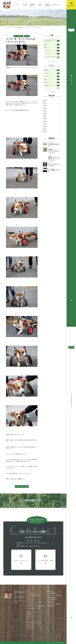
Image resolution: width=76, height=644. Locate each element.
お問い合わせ (30, 627)
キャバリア (52, 51)
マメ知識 (52, 85)
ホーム (8, 27)
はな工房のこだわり (32, 593)
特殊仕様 (51, 602)
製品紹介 (50, 591)
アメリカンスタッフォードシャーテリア (52, 41)
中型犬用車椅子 (53, 598)
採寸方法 (31, 598)
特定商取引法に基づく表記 (34, 623)
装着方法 (31, 600)
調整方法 (31, 602)
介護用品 (52, 70)
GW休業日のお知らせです (54, 145)
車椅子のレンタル (32, 612)
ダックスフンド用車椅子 (55, 595)
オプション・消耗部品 (55, 604)
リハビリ (52, 76)
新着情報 (27, 36)
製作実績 (51, 606)
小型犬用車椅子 (53, 593)
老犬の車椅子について (34, 608)
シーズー (52, 54)
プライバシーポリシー (33, 620)
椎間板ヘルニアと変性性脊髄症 (36, 606)
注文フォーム (30, 625)
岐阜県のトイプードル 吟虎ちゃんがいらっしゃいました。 (55, 159)
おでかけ (52, 82)
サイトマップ (30, 629)
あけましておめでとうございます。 (54, 165)
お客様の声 (30, 614)
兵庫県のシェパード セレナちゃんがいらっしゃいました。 (54, 151)
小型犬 (52, 48)
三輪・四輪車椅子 (19, 27)
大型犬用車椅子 (53, 600)
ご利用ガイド (32, 604)
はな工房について (32, 616)
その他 (52, 45)
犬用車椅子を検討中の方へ (34, 595)
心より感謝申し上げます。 (54, 171)
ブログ (12, 27)
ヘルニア (52, 73)
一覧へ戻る (22, 486)
